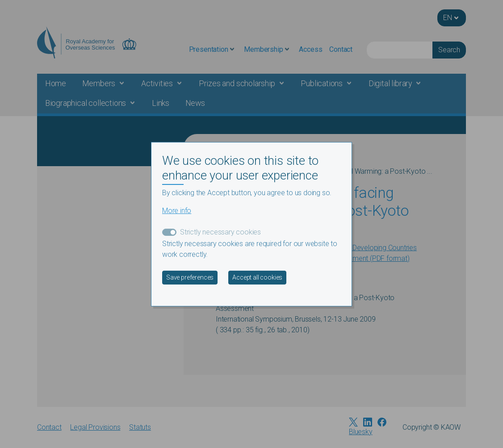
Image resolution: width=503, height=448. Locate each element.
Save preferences (190, 277)
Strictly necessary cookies (220, 232)
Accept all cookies (257, 277)
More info (177, 211)
